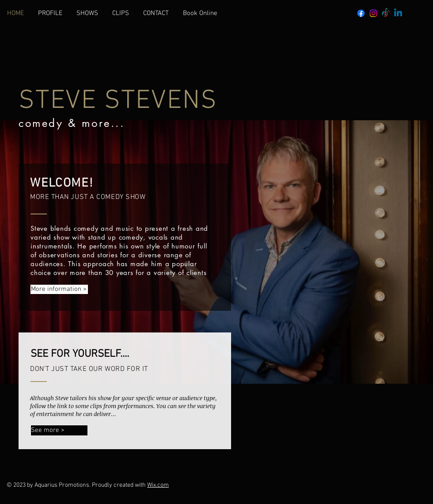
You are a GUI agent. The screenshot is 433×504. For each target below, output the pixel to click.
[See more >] (59, 430)
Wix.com (158, 485)
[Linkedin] (398, 13)
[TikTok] (386, 13)
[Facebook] (361, 13)
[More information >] (59, 289)
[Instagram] (373, 13)
